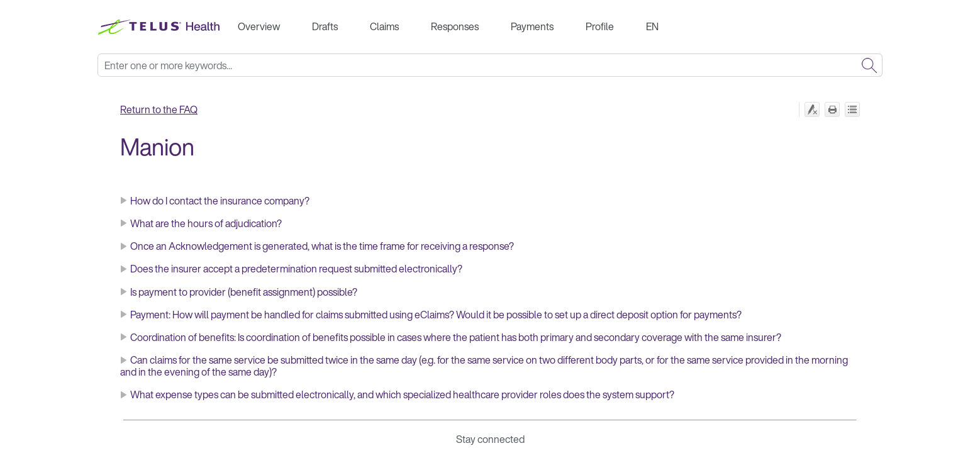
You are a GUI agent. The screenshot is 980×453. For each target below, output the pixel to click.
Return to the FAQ (159, 109)
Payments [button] (532, 26)
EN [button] (652, 26)
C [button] (129, 337)
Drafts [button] (325, 26)
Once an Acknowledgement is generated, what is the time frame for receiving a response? (322, 246)
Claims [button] (384, 26)
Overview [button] (259, 26)
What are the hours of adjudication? (206, 223)
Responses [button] (455, 26)
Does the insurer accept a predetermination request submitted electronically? (296, 269)
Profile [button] (600, 26)
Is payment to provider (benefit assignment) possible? (244, 292)
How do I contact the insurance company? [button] (215, 201)
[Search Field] (490, 65)
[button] (869, 65)
